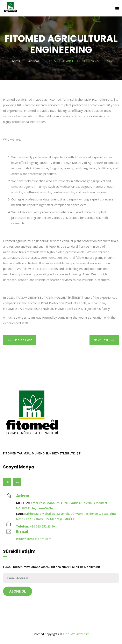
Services (33, 61)
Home (15, 61)
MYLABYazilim (80, 634)
